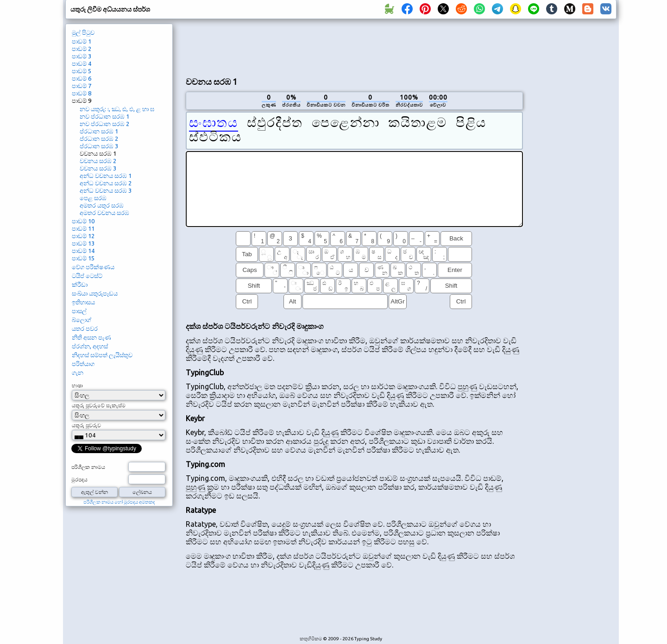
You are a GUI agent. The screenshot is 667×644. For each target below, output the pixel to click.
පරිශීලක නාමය (88, 467)
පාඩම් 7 (82, 86)
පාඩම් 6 (82, 78)
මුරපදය (79, 480)
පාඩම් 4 (82, 63)
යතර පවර (85, 328)
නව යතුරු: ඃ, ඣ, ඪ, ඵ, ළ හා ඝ (117, 109)
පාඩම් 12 (83, 236)
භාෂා (77, 385)
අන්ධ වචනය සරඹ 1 (106, 176)
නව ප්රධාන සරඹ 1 (104, 116)
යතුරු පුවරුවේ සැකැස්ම (99, 405)
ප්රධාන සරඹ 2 (99, 139)
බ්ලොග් (82, 320)
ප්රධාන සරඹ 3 (99, 146)
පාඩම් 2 (82, 49)
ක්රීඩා (80, 284)
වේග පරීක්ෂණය (93, 267)
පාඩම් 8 (82, 93)
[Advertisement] (354, 47)
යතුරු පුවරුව (86, 425)
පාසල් (79, 311)
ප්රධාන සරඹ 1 (99, 131)
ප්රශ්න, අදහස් (90, 346)
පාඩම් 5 (82, 71)
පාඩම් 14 (83, 251)
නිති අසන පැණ (91, 337)
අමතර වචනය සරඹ (104, 213)
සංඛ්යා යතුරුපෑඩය (95, 293)
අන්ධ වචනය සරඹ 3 (106, 190)
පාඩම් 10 (83, 221)
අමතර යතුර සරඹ (102, 205)
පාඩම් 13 (83, 243)
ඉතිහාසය (83, 302)
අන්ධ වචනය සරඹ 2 (106, 183)
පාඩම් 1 (82, 41)
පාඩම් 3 (82, 56)
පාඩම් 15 (83, 258)
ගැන (78, 373)
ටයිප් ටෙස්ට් (87, 276)
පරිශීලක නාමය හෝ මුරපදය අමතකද (119, 502)
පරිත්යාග (83, 364)
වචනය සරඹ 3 (98, 168)
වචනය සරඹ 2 (98, 161)
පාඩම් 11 (83, 228)
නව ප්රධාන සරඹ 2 (104, 124)
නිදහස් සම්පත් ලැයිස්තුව (102, 355)
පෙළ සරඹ (93, 198)
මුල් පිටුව (83, 32)
